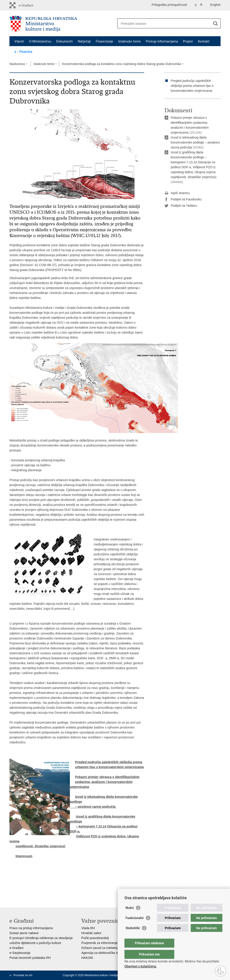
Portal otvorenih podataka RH (30, 958)
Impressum (24, 856)
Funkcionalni (135, 927)
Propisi (188, 41)
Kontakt (204, 41)
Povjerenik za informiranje (99, 943)
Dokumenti (64, 41)
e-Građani (16, 948)
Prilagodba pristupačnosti (169, 5)
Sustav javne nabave (24, 933)
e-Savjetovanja (20, 953)
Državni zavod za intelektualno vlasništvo (110, 948)
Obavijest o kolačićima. (141, 966)
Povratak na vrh (23, 975)
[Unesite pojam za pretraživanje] (164, 24)
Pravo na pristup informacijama (31, 928)
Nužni (130, 917)
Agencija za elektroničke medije (103, 953)
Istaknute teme (129, 41)
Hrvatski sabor (91, 933)
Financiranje (104, 41)
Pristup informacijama (162, 41)
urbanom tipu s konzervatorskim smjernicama (109, 767)
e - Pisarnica (23, 52)
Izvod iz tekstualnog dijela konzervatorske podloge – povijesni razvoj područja (195, 142)
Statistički (133, 937)
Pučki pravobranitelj (95, 938)
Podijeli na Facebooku (183, 200)
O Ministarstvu (40, 41)
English (215, 5)
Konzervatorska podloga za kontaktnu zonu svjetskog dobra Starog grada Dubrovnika (122, 64)
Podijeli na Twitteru (181, 206)
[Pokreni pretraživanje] (215, 23)
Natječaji (84, 41)
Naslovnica (17, 64)
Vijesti (19, 41)
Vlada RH (88, 928)
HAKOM (87, 958)
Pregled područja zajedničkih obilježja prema (109, 762)
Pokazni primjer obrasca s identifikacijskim (107, 777)
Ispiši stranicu (177, 193)
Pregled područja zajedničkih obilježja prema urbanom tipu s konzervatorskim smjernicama (192, 86)
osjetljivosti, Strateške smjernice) (40, 846)
